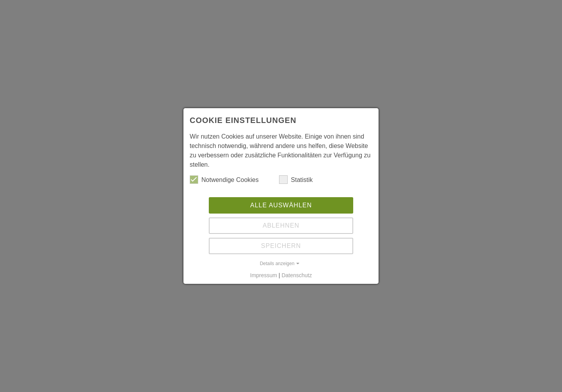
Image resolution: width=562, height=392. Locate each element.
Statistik (296, 180)
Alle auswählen (281, 205)
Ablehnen (281, 225)
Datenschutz (297, 275)
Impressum (264, 275)
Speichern (281, 246)
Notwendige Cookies (224, 180)
